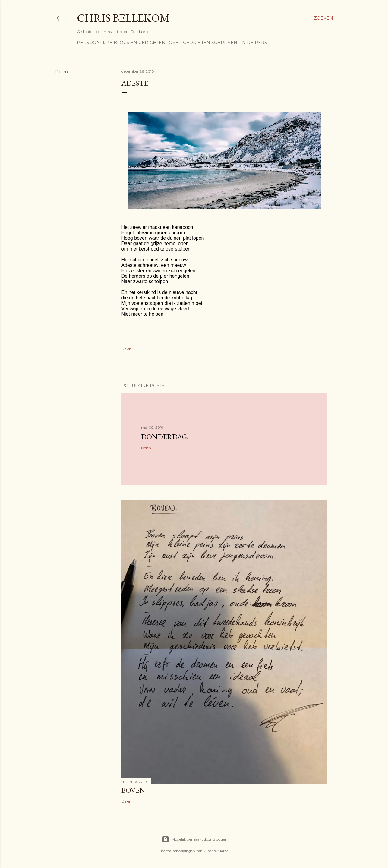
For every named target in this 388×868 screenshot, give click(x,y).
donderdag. (165, 437)
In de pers (254, 43)
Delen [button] (62, 72)
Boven (133, 790)
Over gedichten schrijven (203, 43)
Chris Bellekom (123, 18)
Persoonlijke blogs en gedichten (121, 43)
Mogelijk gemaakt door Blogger (194, 839)
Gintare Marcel (216, 851)
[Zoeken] (323, 18)
